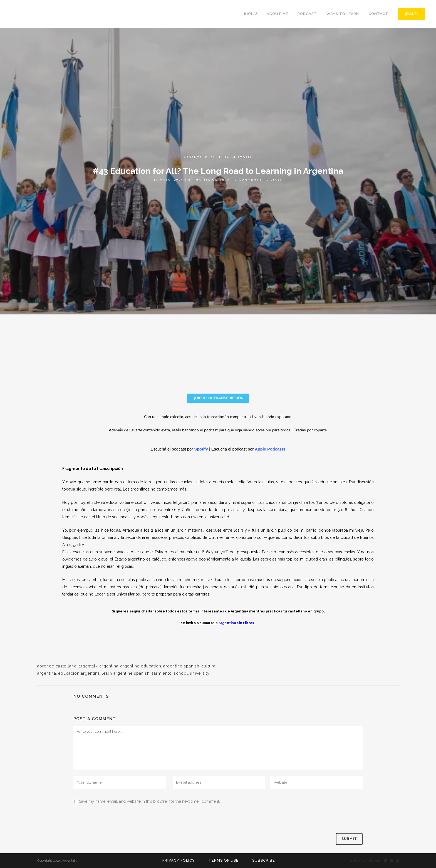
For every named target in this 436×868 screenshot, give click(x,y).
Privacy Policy (179, 860)
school (181, 673)
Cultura (220, 157)
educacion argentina (79, 673)
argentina (109, 666)
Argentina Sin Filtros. (237, 623)
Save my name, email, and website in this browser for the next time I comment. (149, 801)
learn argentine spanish (126, 673)
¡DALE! (410, 14)
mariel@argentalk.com (363, 861)
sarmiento (162, 673)
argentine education (141, 666)
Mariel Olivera (213, 180)
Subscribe (264, 860)
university (200, 673)
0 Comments (248, 180)
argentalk (88, 666)
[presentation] (116, 819)
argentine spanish (181, 666)
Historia (243, 157)
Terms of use (224, 860)
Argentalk (196, 157)
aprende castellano (57, 666)
